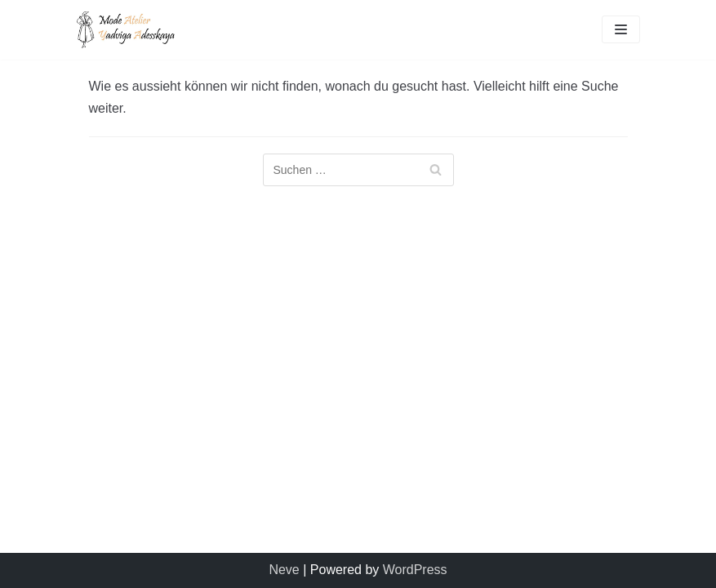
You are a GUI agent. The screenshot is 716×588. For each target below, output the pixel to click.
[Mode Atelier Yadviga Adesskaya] (126, 30)
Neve (284, 570)
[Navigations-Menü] (621, 29)
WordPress (415, 570)
